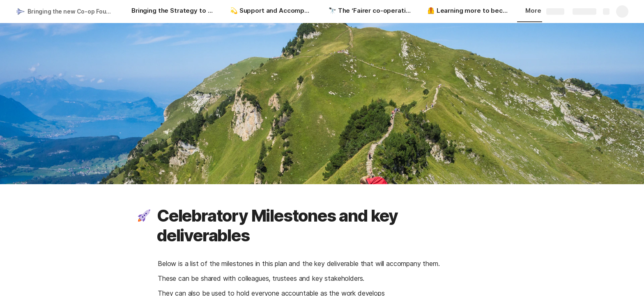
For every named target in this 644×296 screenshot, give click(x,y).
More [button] (536, 10)
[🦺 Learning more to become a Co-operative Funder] (468, 12)
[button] (144, 216)
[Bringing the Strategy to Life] (172, 12)
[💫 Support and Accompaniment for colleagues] (271, 12)
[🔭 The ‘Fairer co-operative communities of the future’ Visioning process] (370, 12)
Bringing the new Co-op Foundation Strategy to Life (71, 11)
